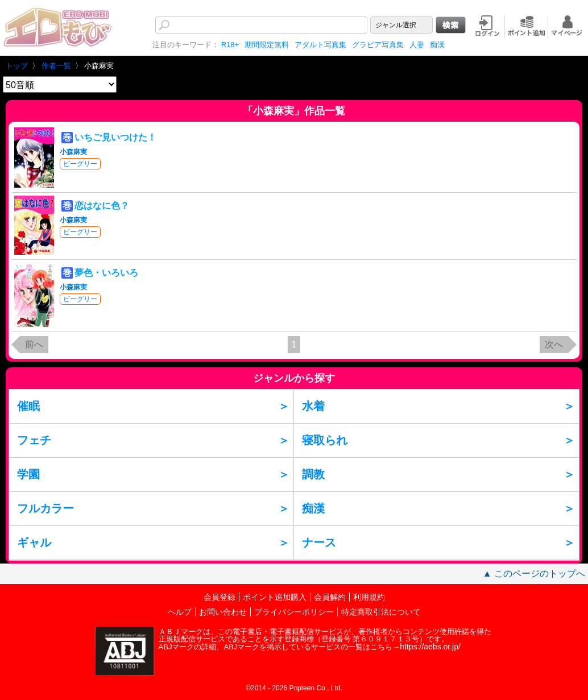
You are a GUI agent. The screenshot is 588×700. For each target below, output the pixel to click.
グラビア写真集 (378, 45)
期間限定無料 (267, 45)
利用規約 (369, 597)
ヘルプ (180, 612)
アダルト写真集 (320, 45)
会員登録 (220, 597)
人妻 (417, 45)
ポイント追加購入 (275, 597)
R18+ (230, 45)
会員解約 (330, 597)
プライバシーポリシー (294, 612)
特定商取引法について (381, 612)
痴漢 (437, 45)
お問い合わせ (223, 612)
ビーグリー (80, 164)
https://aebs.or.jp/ (430, 647)
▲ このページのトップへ (534, 573)
